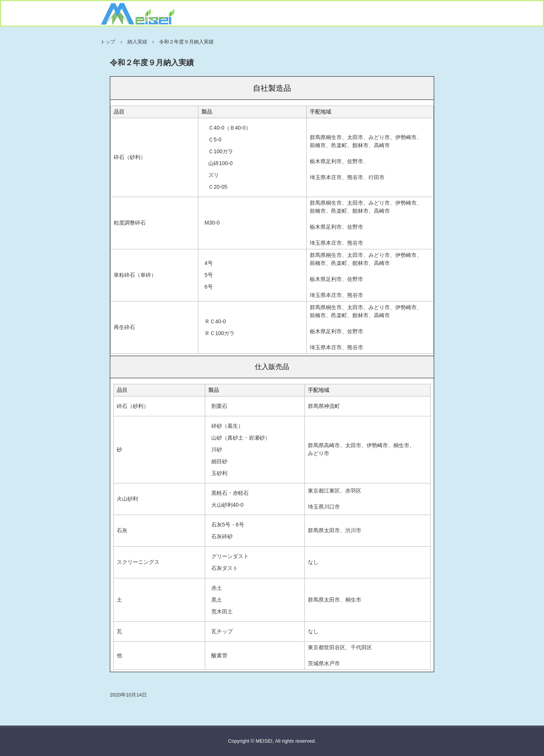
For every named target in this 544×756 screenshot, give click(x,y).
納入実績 (137, 42)
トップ (108, 42)
